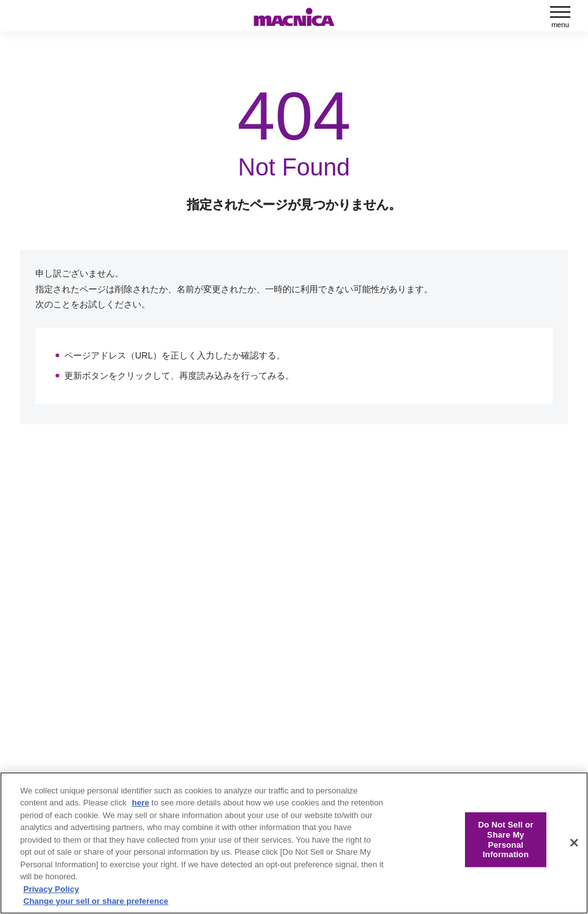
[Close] (574, 843)
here (140, 803)
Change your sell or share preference (96, 901)
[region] (294, 843)
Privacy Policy (51, 889)
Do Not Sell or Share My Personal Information (506, 840)
